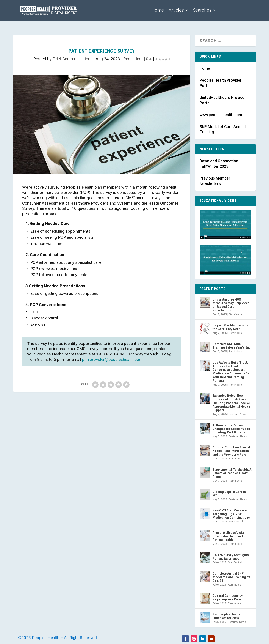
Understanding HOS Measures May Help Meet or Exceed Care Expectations (231, 305)
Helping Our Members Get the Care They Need (231, 327)
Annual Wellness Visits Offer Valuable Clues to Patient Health (229, 536)
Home (158, 10)
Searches (202, 10)
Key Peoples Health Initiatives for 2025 (226, 616)
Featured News (238, 414)
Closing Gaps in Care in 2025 (229, 494)
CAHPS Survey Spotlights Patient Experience (231, 557)
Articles (176, 10)
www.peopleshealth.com (221, 115)
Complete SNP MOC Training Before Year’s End (232, 346)
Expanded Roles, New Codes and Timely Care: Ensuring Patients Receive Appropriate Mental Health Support (231, 403)
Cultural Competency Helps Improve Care (228, 597)
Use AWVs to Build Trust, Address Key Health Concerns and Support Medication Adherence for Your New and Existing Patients (231, 372)
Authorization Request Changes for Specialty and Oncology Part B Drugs (231, 429)
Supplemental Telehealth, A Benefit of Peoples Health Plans (232, 473)
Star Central (236, 314)
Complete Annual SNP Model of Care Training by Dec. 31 (231, 577)
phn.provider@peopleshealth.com (112, 359)
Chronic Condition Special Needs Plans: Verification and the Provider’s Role (231, 451)
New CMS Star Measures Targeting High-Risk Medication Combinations (231, 514)
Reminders (133, 59)
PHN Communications (73, 59)
